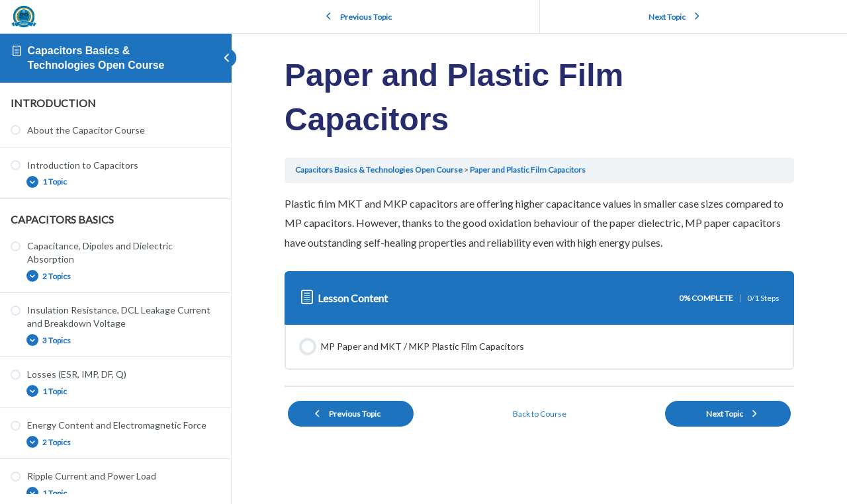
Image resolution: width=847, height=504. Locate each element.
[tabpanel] (539, 223)
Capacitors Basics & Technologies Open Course (379, 170)
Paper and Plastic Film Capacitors (528, 170)
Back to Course (540, 414)
